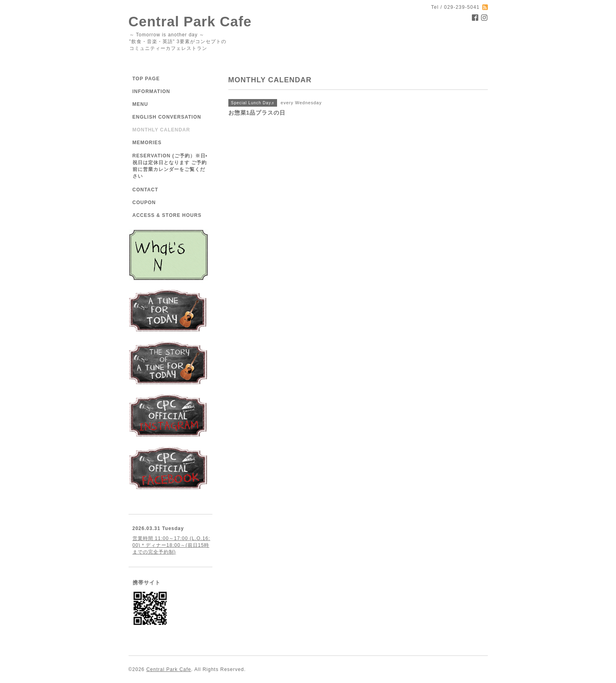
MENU (140, 104)
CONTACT (146, 190)
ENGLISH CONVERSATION (167, 117)
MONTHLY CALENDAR (161, 130)
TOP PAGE (146, 79)
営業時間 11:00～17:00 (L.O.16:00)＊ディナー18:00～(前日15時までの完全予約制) (171, 545)
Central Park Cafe (190, 21)
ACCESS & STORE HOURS (167, 215)
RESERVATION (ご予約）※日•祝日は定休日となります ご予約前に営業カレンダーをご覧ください (170, 166)
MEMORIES (147, 143)
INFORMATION (152, 91)
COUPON (144, 203)
